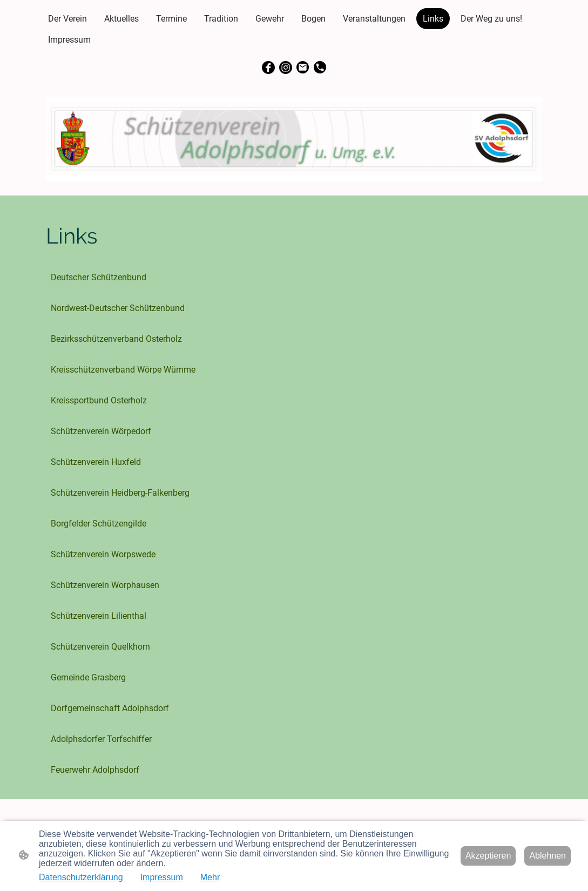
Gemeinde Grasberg (88, 677)
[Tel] (320, 67)
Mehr (210, 877)
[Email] (303, 67)
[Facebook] (268, 67)
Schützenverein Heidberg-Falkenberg (120, 493)
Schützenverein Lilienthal (99, 616)
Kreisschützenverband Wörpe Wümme (123, 370)
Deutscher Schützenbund (99, 277)
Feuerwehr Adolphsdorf (95, 770)
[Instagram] (286, 67)
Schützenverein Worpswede (103, 554)
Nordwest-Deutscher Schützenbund (118, 308)
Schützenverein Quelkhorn (100, 647)
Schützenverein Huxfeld (96, 462)
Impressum (162, 877)
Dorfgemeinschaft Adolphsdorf (110, 708)
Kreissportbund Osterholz (99, 400)
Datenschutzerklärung (81, 877)
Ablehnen (548, 856)
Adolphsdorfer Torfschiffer (101, 739)
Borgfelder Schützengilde (99, 524)
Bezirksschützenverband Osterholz (116, 339)
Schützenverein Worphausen (105, 585)
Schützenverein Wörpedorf (101, 431)
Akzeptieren (488, 856)
